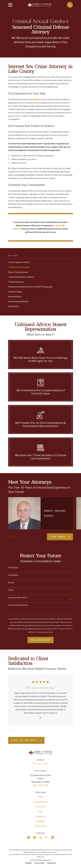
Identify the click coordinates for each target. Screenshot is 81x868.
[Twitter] (40, 837)
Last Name (13, 575)
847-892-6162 (41, 764)
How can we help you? (18, 605)
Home (41, 797)
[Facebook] (28, 837)
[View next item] (14, 537)
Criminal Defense (40, 802)
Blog (40, 812)
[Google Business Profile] (46, 837)
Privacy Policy (40, 826)
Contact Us (40, 816)
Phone (11, 583)
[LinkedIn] (53, 837)
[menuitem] (41, 262)
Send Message (40, 640)
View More (60, 537)
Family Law (40, 807)
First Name (13, 568)
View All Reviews (26, 740)
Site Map (41, 821)
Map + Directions (40, 785)
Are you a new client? (18, 598)
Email (11, 590)
